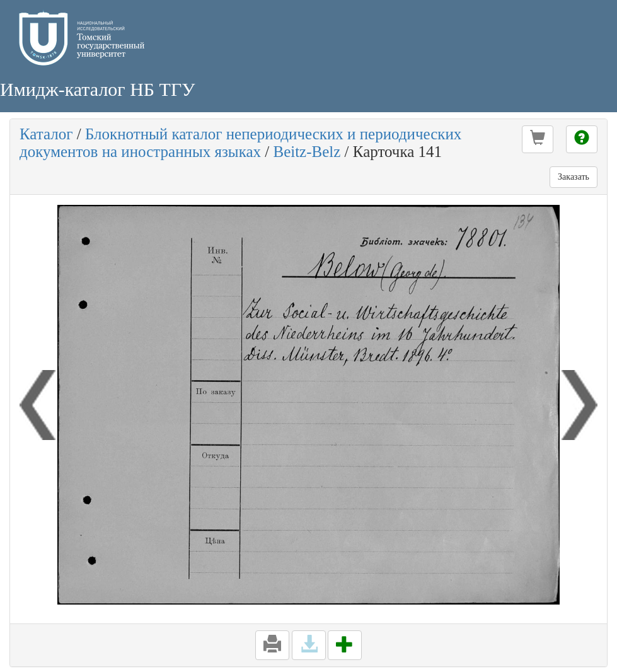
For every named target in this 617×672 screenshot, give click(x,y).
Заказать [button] (574, 177)
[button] (538, 139)
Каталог (46, 134)
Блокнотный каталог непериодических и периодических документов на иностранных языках (240, 143)
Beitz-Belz (307, 152)
